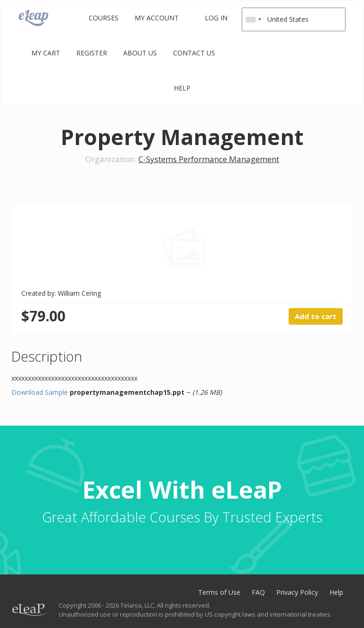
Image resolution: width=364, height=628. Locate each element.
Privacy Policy (297, 592)
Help (182, 88)
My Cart (46, 53)
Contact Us (194, 53)
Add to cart (316, 316)
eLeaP (33, 18)
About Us (140, 53)
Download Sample (40, 392)
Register (92, 53)
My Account (157, 18)
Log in (216, 18)
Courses (104, 18)
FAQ (258, 592)
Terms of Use (219, 592)
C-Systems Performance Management (209, 159)
